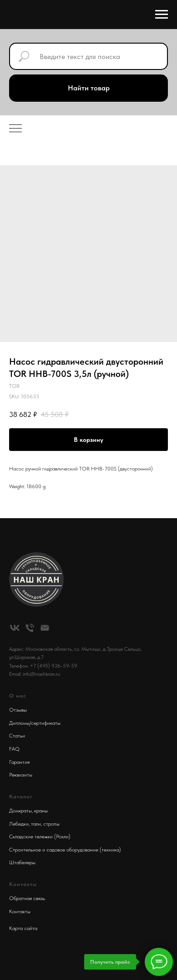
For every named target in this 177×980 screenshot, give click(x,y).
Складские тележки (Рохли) (40, 836)
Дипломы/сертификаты (35, 723)
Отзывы (18, 710)
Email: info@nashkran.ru (35, 674)
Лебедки (19, 824)
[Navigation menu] (162, 15)
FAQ (14, 749)
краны (41, 811)
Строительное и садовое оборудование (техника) (65, 850)
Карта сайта (23, 928)
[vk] (15, 628)
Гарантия (19, 762)
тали (36, 824)
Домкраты (20, 811)
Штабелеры (22, 862)
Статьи (17, 736)
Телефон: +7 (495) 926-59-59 (43, 666)
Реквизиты (21, 775)
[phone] (30, 628)
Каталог (21, 797)
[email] (45, 628)
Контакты (20, 911)
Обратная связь (27, 898)
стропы (51, 824)
